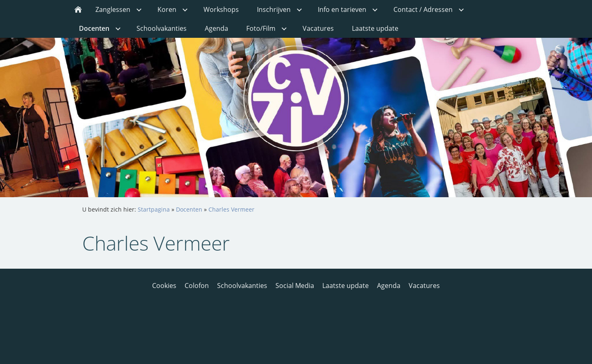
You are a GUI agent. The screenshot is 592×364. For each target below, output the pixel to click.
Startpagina (154, 209)
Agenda (389, 286)
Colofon (197, 286)
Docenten (189, 209)
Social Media (295, 286)
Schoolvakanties (242, 286)
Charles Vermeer (231, 209)
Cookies (164, 286)
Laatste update (346, 286)
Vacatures (424, 286)
